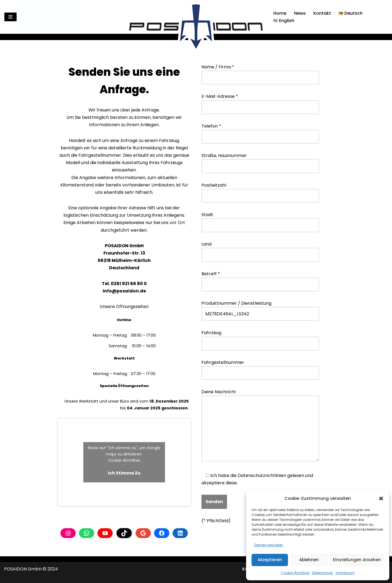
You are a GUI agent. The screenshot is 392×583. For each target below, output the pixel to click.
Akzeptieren (270, 560)
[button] (381, 499)
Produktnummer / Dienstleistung (260, 309)
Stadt (260, 220)
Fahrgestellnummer (260, 368)
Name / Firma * (260, 72)
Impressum (345, 573)
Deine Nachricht (260, 426)
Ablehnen (309, 560)
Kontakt (322, 13)
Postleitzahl (260, 191)
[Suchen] (383, 17)
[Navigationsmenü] (10, 17)
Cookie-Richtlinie (295, 573)
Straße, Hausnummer (260, 161)
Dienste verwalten (269, 545)
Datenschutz (322, 573)
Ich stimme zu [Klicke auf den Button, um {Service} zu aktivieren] (124, 473)
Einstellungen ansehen (357, 560)
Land (260, 249)
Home (280, 13)
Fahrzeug (260, 338)
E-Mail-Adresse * (260, 102)
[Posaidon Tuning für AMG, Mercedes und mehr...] (196, 17)
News (300, 13)
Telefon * (260, 131)
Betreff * (260, 279)
